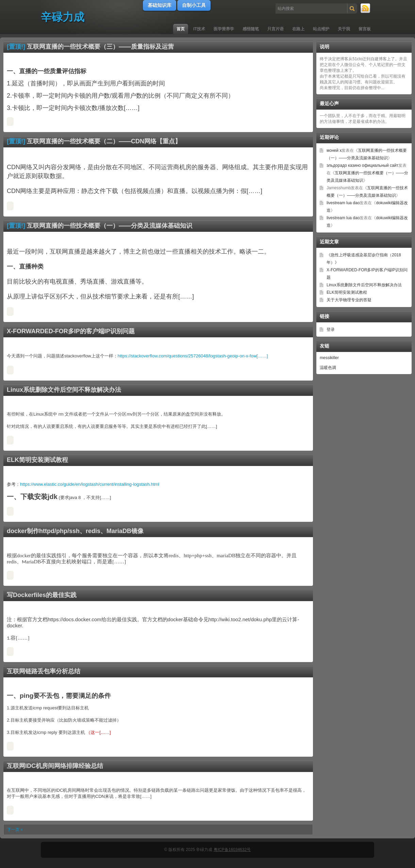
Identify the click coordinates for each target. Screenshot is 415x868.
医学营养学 (224, 29)
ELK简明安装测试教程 (37, 460)
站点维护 (321, 29)
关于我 (344, 29)
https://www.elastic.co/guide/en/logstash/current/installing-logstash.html (90, 484)
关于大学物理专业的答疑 (349, 300)
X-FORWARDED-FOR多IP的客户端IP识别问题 (71, 331)
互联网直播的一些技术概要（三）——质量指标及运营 (100, 47)
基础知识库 (160, 5)
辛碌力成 (63, 17)
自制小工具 (194, 5)
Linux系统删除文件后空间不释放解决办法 (64, 390)
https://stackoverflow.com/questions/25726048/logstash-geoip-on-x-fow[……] (193, 356)
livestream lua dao (343, 203)
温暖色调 (328, 368)
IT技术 (199, 29)
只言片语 (276, 29)
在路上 (298, 29)
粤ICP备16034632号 (232, 850)
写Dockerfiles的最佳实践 (42, 595)
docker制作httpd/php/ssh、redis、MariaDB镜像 (75, 531)
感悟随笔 (251, 29)
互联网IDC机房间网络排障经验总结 (55, 766)
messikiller (329, 358)
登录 (331, 329)
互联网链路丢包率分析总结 (44, 671)
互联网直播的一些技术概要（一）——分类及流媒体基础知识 (110, 226)
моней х (334, 150)
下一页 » (15, 830)
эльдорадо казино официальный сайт (362, 165)
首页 (181, 29)
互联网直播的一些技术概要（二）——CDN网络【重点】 (104, 141)
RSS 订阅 (366, 9)
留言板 (365, 29)
